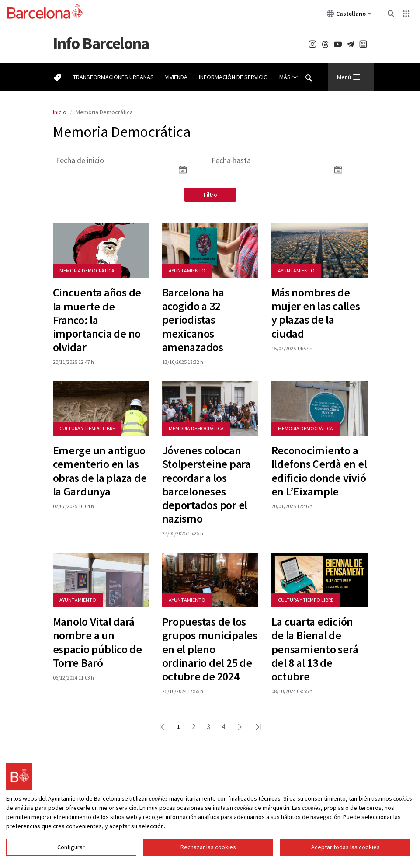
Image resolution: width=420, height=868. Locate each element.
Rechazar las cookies (208, 854)
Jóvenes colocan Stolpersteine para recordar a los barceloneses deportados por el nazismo (207, 484)
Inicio (60, 112)
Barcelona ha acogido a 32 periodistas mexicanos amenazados (193, 320)
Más (289, 77)
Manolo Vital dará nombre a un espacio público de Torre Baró (97, 642)
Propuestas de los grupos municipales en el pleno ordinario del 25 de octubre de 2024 (210, 649)
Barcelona (101, 43)
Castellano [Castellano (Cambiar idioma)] (349, 15)
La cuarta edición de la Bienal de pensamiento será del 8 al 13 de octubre (315, 649)
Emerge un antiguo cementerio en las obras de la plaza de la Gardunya (100, 471)
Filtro (210, 195)
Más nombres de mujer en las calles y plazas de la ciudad (316, 313)
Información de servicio (233, 77)
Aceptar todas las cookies (345, 854)
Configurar (71, 854)
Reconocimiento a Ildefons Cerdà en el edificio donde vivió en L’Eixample (319, 471)
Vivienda (176, 77)
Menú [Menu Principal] (349, 77)
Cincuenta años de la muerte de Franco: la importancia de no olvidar (97, 320)
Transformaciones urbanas (113, 77)
